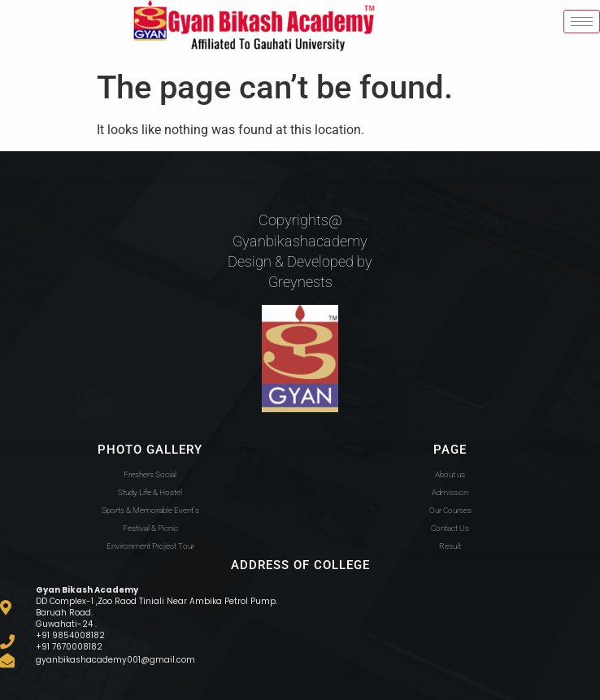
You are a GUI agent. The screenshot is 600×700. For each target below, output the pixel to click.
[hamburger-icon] (582, 22)
